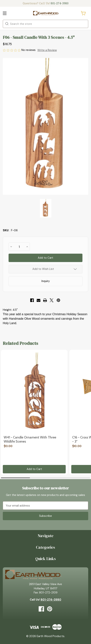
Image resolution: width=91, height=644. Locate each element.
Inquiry (46, 281)
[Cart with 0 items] (84, 13)
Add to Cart (34, 469)
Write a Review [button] (47, 50)
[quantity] (19, 247)
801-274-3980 (60, 3)
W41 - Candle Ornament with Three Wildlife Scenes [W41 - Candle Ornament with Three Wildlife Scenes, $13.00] (30, 439)
